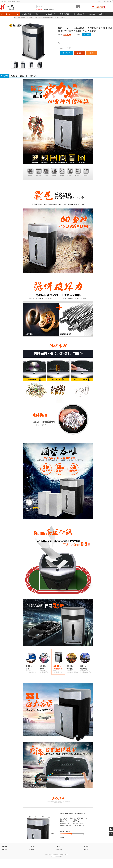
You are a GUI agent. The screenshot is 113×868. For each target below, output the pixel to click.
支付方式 (32, 846)
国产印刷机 (52, 10)
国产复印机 (46, 10)
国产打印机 (39, 10)
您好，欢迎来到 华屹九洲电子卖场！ (10, 1)
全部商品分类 (6, 14)
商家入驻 (102, 14)
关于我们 (86, 846)
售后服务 (59, 846)
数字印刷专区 (51, 14)
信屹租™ (39, 14)
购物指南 (4, 846)
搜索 (78, 7)
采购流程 (4, 850)
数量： (61, 49)
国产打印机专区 (79, 14)
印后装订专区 (64, 14)
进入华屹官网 (26, 14)
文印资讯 (92, 14)
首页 (15, 18)
